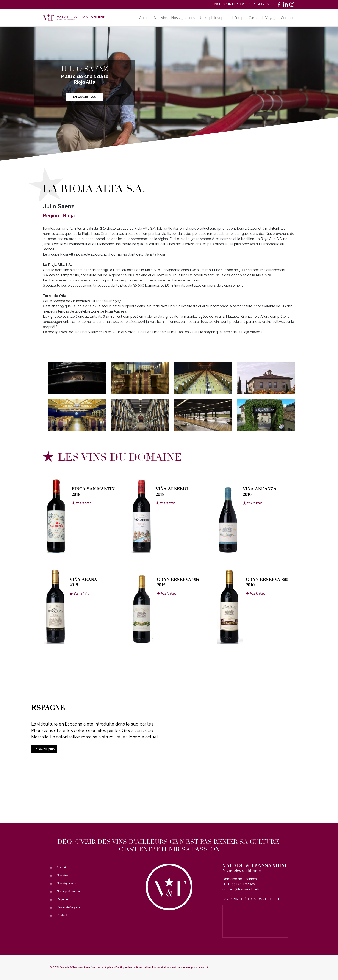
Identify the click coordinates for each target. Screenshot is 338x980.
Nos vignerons (183, 18)
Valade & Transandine (74, 967)
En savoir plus (84, 97)
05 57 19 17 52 (258, 4)
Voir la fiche (84, 503)
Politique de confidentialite (133, 967)
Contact (287, 18)
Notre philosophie (213, 18)
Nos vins (161, 18)
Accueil (145, 18)
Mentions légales (102, 967)
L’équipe (239, 18)
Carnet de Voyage (263, 18)
